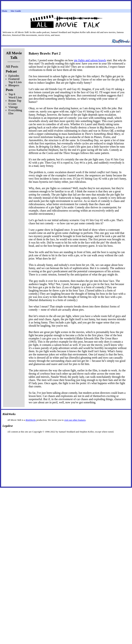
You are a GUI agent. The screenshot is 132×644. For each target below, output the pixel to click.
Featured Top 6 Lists (15, 81)
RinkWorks (31, 420)
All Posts (12, 67)
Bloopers (14, 85)
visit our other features (75, 420)
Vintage (13, 107)
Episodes (14, 76)
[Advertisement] (66, 439)
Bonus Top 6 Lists (15, 102)
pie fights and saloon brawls (90, 60)
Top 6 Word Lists (15, 96)
